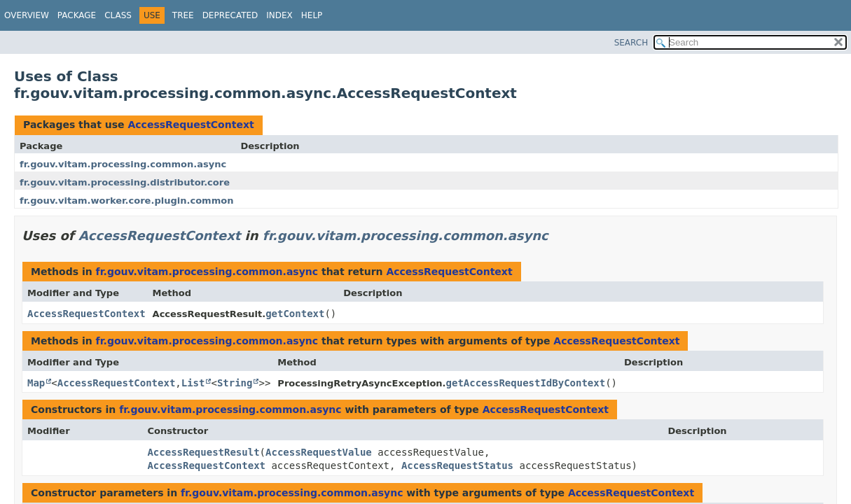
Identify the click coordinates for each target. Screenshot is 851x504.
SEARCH (631, 43)
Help (312, 15)
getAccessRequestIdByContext (526, 383)
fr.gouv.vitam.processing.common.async (123, 164)
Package (77, 15)
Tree (183, 15)
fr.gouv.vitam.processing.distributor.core (125, 182)
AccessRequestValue (319, 452)
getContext (295, 314)
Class (118, 15)
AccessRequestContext (191, 125)
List (193, 383)
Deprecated (230, 15)
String (235, 383)
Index (279, 15)
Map (36, 383)
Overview (27, 15)
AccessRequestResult (203, 452)
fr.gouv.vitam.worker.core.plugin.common (126, 201)
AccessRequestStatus (457, 465)
